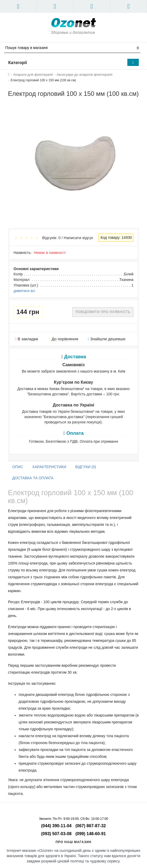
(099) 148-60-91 (91, 834)
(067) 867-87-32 (91, 826)
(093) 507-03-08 (56, 834)
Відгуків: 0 (50, 238)
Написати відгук (78, 238)
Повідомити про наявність (103, 312)
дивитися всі (24, 291)
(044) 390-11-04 (56, 826)
